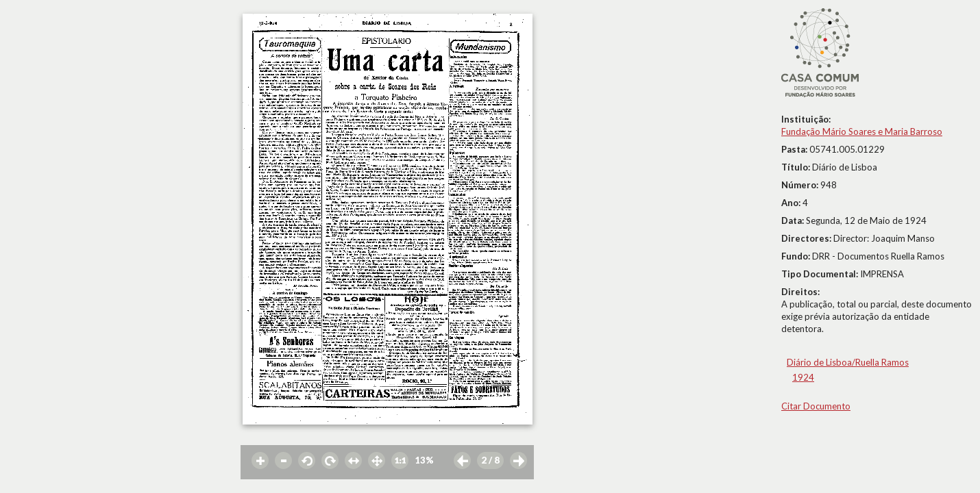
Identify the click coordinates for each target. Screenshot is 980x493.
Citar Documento (816, 406)
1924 (803, 377)
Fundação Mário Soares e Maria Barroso (862, 131)
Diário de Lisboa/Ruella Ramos (848, 362)
